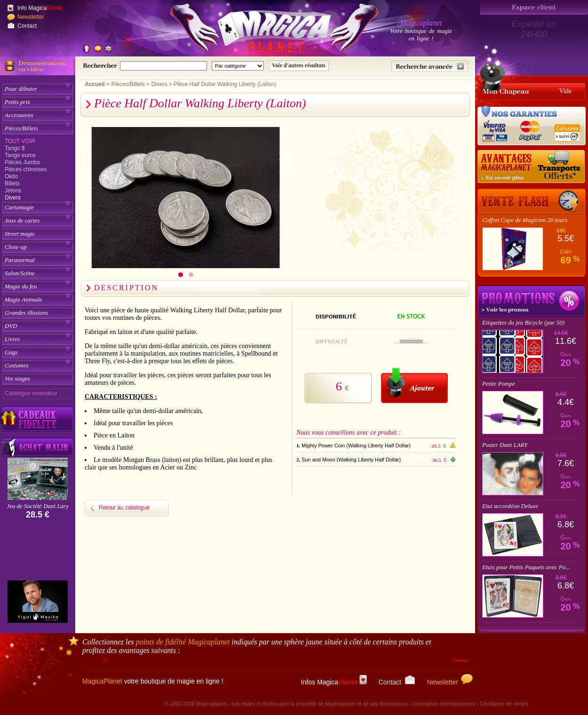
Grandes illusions (26, 313)
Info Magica (40, 8)
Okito (11, 176)
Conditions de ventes (504, 704)
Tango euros (20, 155)
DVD (11, 326)
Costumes (17, 365)
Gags (11, 352)
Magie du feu (21, 286)
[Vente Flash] (532, 201)
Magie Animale (24, 299)
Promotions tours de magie (532, 301)
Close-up (16, 247)
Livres (12, 339)
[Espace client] (534, 7)
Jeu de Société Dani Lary (37, 506)
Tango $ (15, 148)
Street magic (20, 234)
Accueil (95, 84)
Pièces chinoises (26, 169)
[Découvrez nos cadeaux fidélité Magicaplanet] (38, 419)
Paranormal (20, 260)
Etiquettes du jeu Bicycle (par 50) (523, 322)
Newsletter (31, 17)
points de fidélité (183, 642)
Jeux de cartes (22, 220)
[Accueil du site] (263, 30)
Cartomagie (19, 207)
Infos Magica (334, 682)
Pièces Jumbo (22, 162)
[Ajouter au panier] (414, 385)
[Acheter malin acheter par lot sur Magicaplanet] (38, 447)
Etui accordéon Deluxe (510, 506)
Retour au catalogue (124, 508)
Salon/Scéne (20, 273)
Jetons (13, 191)
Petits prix (17, 102)
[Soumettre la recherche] (299, 66)
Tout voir (20, 141)
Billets (12, 183)
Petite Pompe (499, 384)
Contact (27, 26)
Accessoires (19, 115)
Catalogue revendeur (31, 393)
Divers (13, 198)
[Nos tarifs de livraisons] (532, 167)
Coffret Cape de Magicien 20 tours (525, 220)
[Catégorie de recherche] (238, 66)
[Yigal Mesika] (38, 602)
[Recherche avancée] (430, 66)
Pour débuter (21, 89)
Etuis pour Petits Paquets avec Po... (526, 567)
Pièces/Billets (21, 128)
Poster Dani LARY (505, 445)
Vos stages (17, 378)
